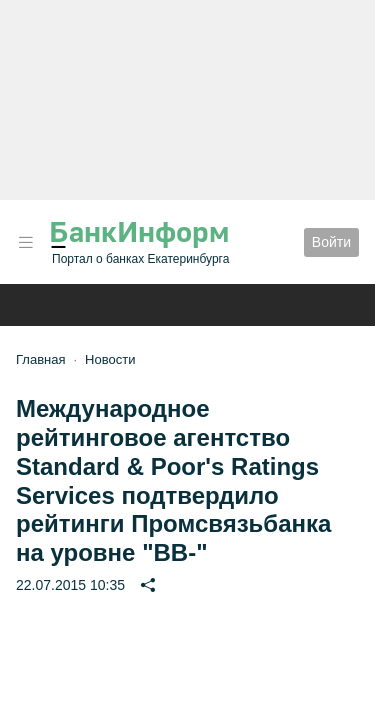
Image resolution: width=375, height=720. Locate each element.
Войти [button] (331, 242)
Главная (40, 359)
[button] (26, 242)
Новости (110, 359)
